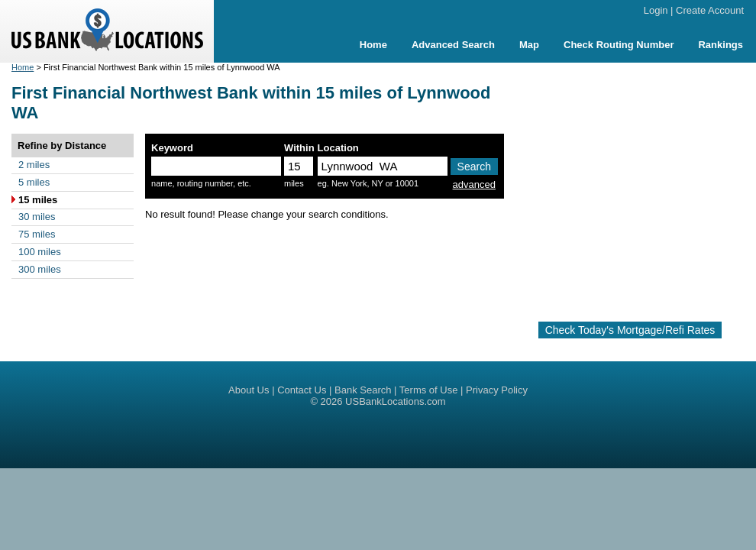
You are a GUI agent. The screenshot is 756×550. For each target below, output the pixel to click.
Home (373, 45)
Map (529, 45)
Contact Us (302, 390)
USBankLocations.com (396, 401)
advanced (474, 184)
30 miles (37, 217)
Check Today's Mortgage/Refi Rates (630, 330)
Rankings (720, 45)
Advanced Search (453, 45)
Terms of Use (429, 390)
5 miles (34, 182)
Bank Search (363, 390)
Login (656, 10)
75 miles (37, 234)
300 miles (40, 269)
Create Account (710, 10)
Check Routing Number (619, 45)
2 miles (34, 165)
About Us (249, 390)
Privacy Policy (497, 390)
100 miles (40, 252)
